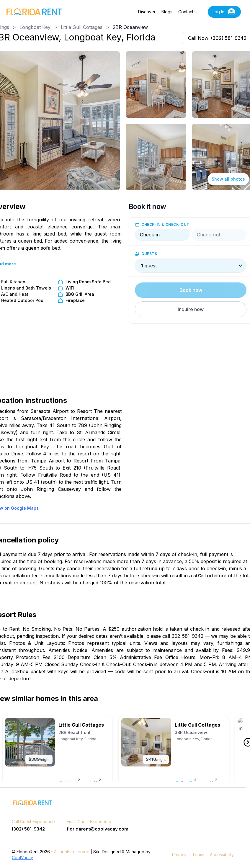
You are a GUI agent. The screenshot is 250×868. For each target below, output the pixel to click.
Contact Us (189, 12)
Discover (147, 12)
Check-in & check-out (165, 224)
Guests (149, 254)
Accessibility (222, 855)
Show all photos (228, 179)
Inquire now (191, 309)
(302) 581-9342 (229, 38)
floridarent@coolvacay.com (98, 829)
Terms (198, 855)
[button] (191, 309)
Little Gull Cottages (82, 27)
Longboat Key (35, 27)
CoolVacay (22, 858)
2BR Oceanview (130, 27)
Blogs (167, 12)
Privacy (179, 855)
